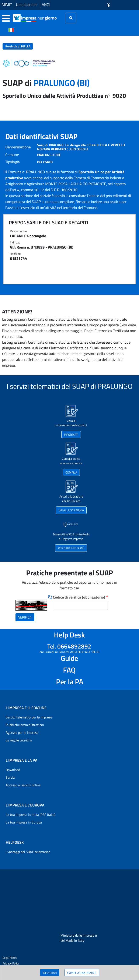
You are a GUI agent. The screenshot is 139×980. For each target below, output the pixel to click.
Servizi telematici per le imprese (29, 717)
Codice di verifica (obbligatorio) (80, 597)
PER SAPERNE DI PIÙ (71, 548)
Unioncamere (27, 5)
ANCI (46, 5)
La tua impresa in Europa (24, 822)
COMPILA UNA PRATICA (82, 973)
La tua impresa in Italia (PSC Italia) (30, 815)
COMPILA (71, 472)
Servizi (11, 777)
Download (13, 770)
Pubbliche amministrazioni (25, 725)
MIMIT (7, 5)
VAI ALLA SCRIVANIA (71, 510)
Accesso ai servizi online (23, 785)
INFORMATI (50, 973)
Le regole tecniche (19, 740)
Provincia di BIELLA (18, 46)
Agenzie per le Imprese (22, 733)
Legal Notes (10, 958)
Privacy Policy (11, 963)
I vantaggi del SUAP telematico (28, 852)
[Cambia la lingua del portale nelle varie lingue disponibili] (11, 30)
